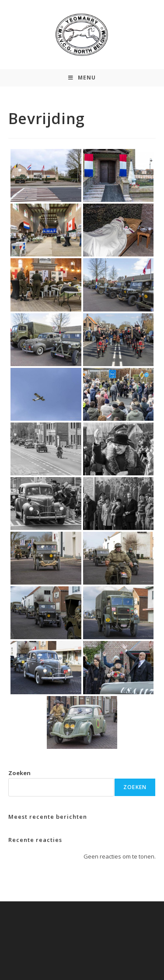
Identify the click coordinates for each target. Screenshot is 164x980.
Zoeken (19, 773)
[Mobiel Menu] (82, 78)
